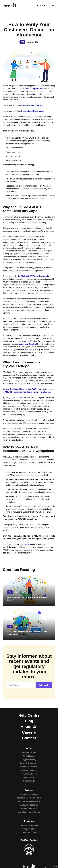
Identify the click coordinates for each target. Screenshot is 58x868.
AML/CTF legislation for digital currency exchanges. (28, 392)
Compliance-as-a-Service (29, 812)
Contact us (41, 5)
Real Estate (29, 777)
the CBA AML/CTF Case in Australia (33, 276)
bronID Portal (26, 544)
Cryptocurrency (29, 760)
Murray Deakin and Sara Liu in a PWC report (22, 389)
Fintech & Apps (29, 753)
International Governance (33, 111)
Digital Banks (29, 756)
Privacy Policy (29, 829)
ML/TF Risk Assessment (29, 801)
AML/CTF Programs (29, 805)
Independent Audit (29, 808)
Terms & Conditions (29, 825)
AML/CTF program (34, 89)
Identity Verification (29, 794)
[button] (53, 5)
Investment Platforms (29, 767)
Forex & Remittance (29, 763)
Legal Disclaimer (29, 832)
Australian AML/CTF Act (32, 105)
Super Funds (29, 781)
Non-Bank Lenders (29, 770)
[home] (9, 5)
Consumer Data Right (29, 344)
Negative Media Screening (29, 798)
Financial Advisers (29, 774)
